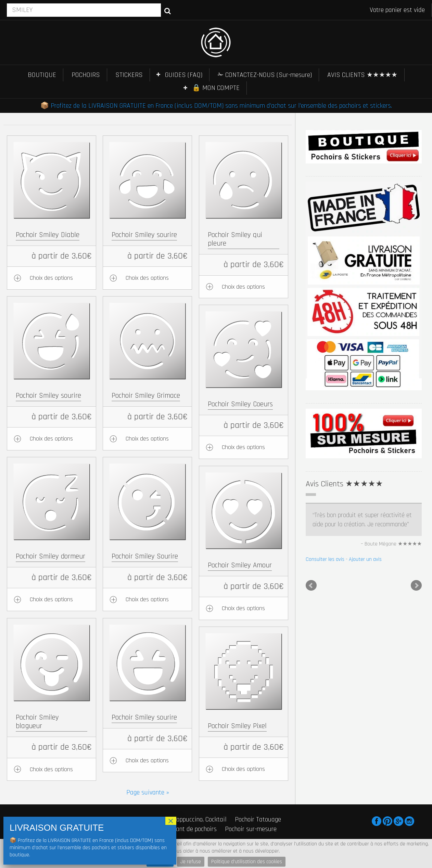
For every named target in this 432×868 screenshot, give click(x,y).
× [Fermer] (171, 821)
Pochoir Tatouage (258, 819)
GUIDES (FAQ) (184, 75)
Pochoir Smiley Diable (48, 235)
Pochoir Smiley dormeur (50, 556)
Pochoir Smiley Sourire (145, 556)
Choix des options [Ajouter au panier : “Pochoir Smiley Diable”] (51, 278)
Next (416, 586)
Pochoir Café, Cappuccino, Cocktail (182, 819)
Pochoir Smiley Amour (240, 565)
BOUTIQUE (42, 75)
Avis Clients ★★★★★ (344, 484)
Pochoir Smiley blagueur (37, 722)
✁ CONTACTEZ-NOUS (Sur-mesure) (265, 75)
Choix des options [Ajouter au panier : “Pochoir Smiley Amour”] (243, 608)
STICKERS (129, 75)
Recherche (168, 11)
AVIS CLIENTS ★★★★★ (362, 75)
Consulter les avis (325, 559)
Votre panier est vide (397, 10)
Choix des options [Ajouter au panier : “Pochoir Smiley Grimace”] (147, 439)
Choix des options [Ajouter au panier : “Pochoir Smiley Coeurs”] (243, 447)
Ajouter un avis (365, 559)
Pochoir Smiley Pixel (237, 726)
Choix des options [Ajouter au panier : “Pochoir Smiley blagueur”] (51, 769)
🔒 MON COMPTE (216, 88)
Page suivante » (148, 792)
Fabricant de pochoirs (188, 829)
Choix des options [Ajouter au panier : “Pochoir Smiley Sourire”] (147, 599)
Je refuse (191, 862)
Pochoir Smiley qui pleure (235, 239)
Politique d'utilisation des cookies (247, 862)
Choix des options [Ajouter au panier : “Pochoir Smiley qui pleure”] (243, 287)
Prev (311, 586)
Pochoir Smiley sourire (144, 235)
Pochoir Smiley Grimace (146, 396)
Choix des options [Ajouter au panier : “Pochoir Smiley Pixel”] (243, 769)
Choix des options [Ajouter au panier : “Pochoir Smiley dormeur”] (51, 599)
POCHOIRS (86, 75)
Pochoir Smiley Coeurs (240, 404)
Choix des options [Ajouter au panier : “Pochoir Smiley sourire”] (147, 278)
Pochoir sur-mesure (251, 829)
